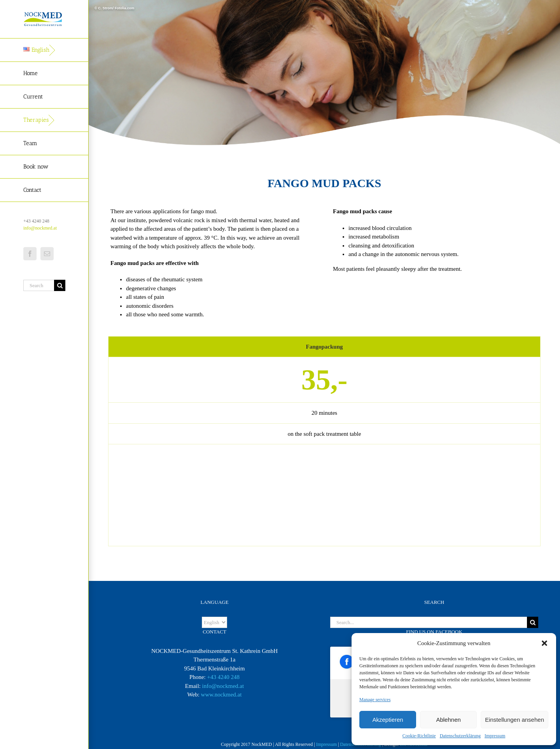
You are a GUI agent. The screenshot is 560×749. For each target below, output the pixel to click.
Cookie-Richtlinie (419, 736)
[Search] (60, 285)
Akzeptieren (388, 720)
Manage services (375, 700)
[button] (544, 643)
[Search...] (39, 285)
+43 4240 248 (223, 677)
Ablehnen (448, 720)
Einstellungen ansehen (514, 720)
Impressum (495, 736)
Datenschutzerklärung (460, 736)
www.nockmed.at (221, 695)
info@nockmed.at (40, 228)
